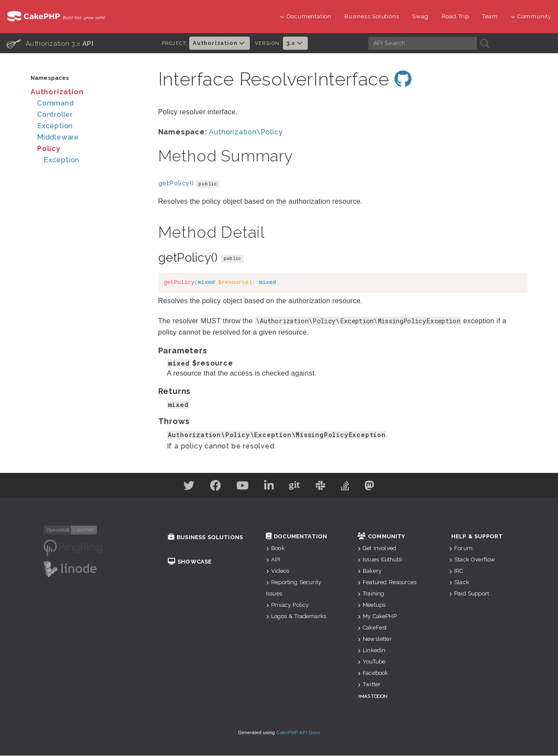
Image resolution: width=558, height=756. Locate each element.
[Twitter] (180, 487)
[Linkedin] (268, 487)
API (273, 560)
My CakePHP (377, 617)
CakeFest (372, 628)
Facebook (373, 673)
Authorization (57, 92)
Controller (55, 115)
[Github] (296, 487)
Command (56, 103)
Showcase (190, 562)
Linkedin (371, 651)
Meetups (371, 605)
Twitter (369, 685)
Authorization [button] (219, 43)
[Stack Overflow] (352, 487)
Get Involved (377, 549)
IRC (456, 571)
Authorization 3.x (50, 43)
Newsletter (375, 639)
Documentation (306, 16)
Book (275, 549)
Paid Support (469, 594)
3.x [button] (295, 43)
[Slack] (325, 487)
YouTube (371, 662)
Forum (461, 549)
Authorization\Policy (246, 132)
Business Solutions (372, 16)
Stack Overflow (472, 560)
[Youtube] (239, 487)
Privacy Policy (287, 605)
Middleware (58, 137)
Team (490, 16)
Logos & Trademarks (296, 617)
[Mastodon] (379, 487)
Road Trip (455, 16)
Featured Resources (387, 583)
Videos (277, 571)
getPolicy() (176, 184)
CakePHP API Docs (298, 733)
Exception (55, 126)
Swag (420, 16)
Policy (49, 149)
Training (371, 594)
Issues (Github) (380, 560)
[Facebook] (209, 487)
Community (531, 16)
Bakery (369, 571)
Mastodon (374, 696)
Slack (459, 583)
